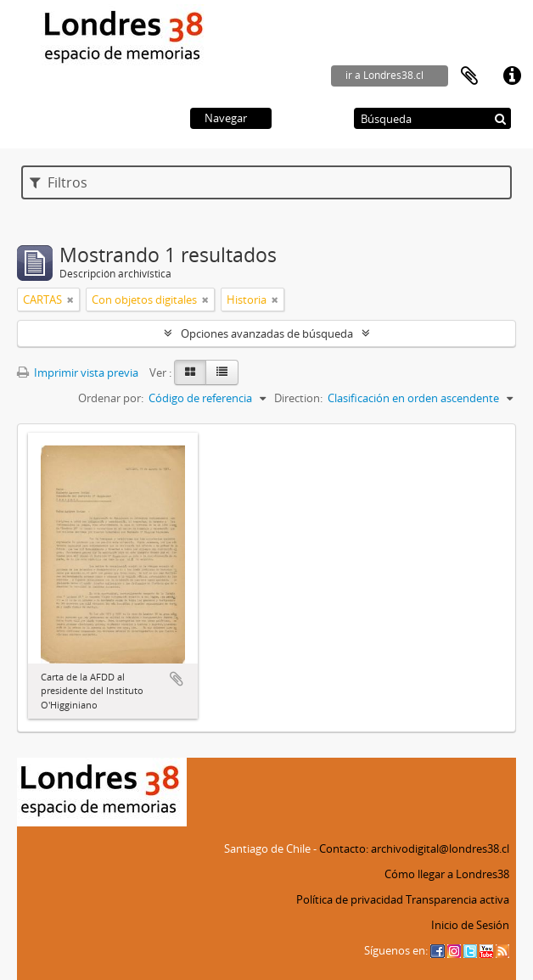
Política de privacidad (350, 899)
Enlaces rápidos (512, 76)
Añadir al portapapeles (177, 679)
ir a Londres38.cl (384, 75)
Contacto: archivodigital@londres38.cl (414, 848)
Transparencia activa (457, 899)
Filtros (59, 182)
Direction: (298, 398)
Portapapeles (469, 76)
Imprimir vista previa (78, 372)
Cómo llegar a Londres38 (447, 874)
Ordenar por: (111, 398)
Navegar (226, 118)
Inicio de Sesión (470, 925)
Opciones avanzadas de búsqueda (267, 333)
